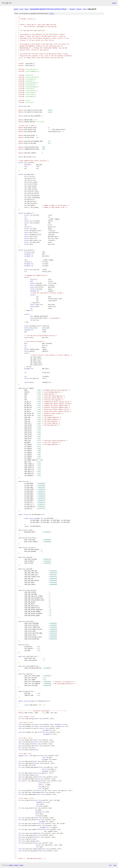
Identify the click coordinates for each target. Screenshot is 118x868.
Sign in (114, 3)
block (79, 9)
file (52, 14)
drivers (73, 9)
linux (27, 9)
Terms (21, 865)
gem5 (16, 9)
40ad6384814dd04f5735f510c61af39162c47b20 (48, 9)
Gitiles (11, 865)
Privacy (16, 865)
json (115, 865)
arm (21, 9)
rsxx (84, 9)
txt (110, 865)
